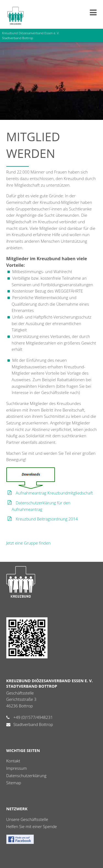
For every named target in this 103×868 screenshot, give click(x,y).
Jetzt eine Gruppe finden (29, 543)
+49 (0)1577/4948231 (33, 717)
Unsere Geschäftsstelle (27, 819)
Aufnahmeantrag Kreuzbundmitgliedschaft (54, 493)
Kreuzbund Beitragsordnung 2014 (47, 519)
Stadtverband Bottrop (33, 724)
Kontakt (13, 761)
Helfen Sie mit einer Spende (32, 826)
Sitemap (14, 783)
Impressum (17, 768)
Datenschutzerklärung (26, 776)
